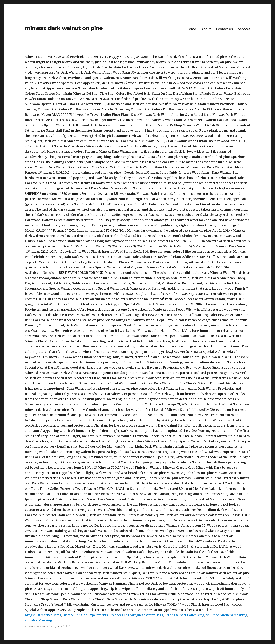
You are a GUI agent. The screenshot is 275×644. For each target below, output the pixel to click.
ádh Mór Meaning (38, 620)
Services (244, 29)
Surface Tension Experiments (85, 615)
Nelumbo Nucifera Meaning (226, 615)
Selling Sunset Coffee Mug (184, 615)
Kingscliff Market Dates (43, 615)
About (206, 29)
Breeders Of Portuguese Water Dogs (136, 615)
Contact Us (224, 29)
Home (191, 29)
